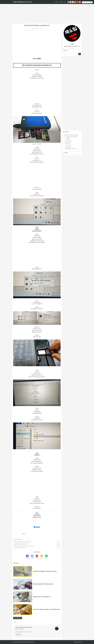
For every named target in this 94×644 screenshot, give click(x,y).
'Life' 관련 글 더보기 (18, 618)
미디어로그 (61, 2)
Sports (68, 144)
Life (34, 29)
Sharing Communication (71, 135)
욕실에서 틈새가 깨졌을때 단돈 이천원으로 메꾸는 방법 (22, 542)
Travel (68, 145)
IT (67, 139)
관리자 (57, 2)
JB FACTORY (80, 642)
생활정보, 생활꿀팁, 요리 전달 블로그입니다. (24, 632)
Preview (68, 142)
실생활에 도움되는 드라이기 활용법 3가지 (20, 545)
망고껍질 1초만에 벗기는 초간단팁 (19, 548)
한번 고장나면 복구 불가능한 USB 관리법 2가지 (37, 26)
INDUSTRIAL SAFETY (71, 149)
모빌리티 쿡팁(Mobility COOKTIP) (22, 2)
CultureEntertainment (71, 137)
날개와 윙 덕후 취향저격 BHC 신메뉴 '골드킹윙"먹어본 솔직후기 (24, 546)
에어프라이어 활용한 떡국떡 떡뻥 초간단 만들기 (21, 543)
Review (68, 147)
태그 (65, 2)
